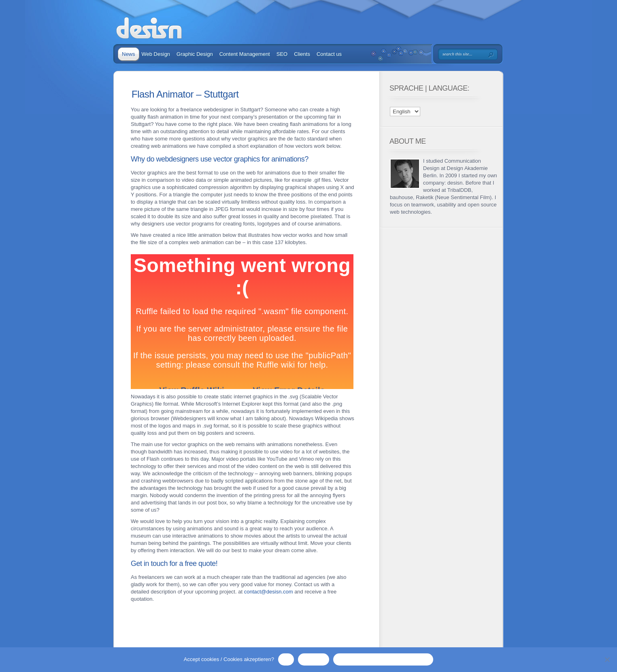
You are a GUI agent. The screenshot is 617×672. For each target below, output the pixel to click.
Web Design (156, 54)
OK (286, 659)
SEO (282, 54)
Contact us (329, 54)
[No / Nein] (607, 659)
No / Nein (313, 659)
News (129, 54)
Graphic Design (195, 54)
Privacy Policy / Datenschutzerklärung (383, 659)
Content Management (245, 54)
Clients (302, 54)
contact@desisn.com (269, 592)
